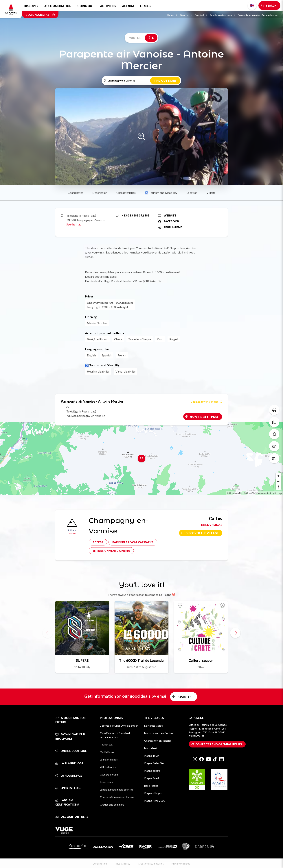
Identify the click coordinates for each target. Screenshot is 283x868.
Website (167, 215)
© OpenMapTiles (235, 493)
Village (211, 193)
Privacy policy (122, 864)
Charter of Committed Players (117, 797)
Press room (106, 782)
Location (192, 193)
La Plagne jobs (69, 763)
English (252, 5)
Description (100, 193)
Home (172, 15)
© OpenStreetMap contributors (259, 493)
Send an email (172, 227)
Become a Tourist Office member (119, 726)
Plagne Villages (153, 793)
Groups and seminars (112, 805)
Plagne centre (152, 771)
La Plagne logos (109, 759)
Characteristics (126, 193)
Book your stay (40, 15)
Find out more (165, 81)
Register (184, 697)
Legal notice (100, 864)
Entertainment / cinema (111, 551)
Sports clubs (68, 788)
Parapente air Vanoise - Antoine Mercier (258, 15)
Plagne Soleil (151, 778)
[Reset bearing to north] (278, 487)
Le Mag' (146, 6)
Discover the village (202, 533)
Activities (108, 6)
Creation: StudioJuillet (151, 864)
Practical (201, 15)
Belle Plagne (151, 786)
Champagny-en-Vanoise (158, 741)
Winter (135, 38)
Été (151, 38)
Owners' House (109, 774)
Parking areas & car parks (133, 542)
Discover (31, 6)
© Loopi (278, 493)
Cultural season (201, 660)
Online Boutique (71, 751)
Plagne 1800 (151, 756)
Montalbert (151, 748)
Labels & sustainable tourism (116, 790)
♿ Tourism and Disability (161, 193)
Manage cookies (181, 864)
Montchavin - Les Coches (159, 733)
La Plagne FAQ (69, 776)
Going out (86, 6)
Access (98, 542)
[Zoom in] (278, 476)
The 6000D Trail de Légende (141, 660)
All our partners (72, 817)
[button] (235, 633)
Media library (107, 752)
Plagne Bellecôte (154, 763)
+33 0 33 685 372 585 (133, 215)
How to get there (204, 417)
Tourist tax (106, 744)
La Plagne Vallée (154, 726)
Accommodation (58, 6)
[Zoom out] (278, 481)
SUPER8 (82, 660)
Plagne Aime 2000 (155, 801)
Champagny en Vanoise (206, 402)
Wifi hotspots (108, 767)
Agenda (128, 6)
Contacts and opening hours (219, 744)
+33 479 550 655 (211, 525)
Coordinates (75, 193)
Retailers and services (223, 15)
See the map (74, 224)
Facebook (169, 221)
